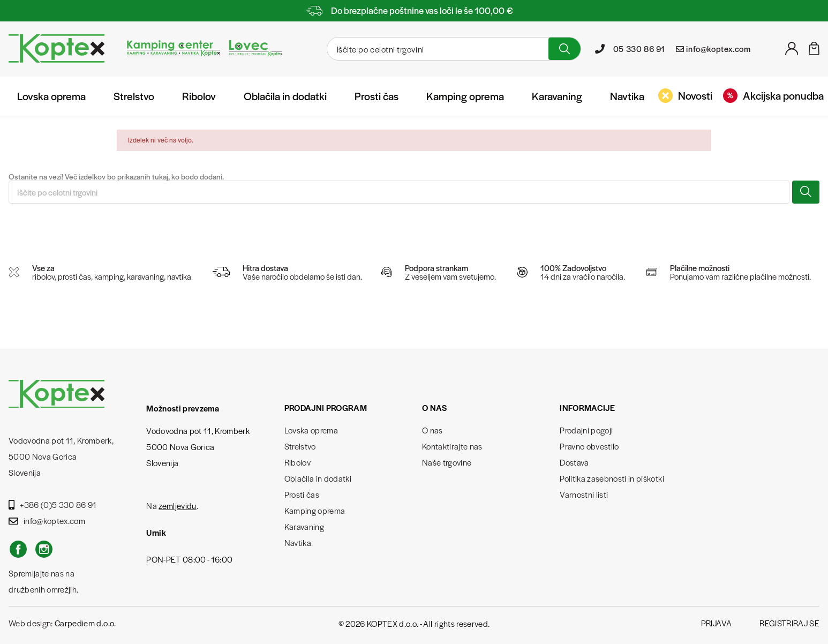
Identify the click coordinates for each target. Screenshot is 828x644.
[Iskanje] (436, 49)
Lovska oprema (51, 96)
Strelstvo (134, 96)
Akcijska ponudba (773, 95)
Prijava (716, 623)
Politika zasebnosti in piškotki (612, 478)
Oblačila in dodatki (285, 96)
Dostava (574, 462)
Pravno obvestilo (589, 446)
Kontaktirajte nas (452, 446)
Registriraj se (789, 623)
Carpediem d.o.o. (85, 623)
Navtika (627, 96)
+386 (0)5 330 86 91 (53, 504)
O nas (432, 430)
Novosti (685, 95)
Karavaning (557, 96)
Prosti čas (377, 96)
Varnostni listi (584, 494)
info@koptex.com (47, 521)
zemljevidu (177, 506)
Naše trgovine (447, 462)
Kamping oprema (465, 96)
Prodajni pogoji (586, 430)
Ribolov (199, 96)
